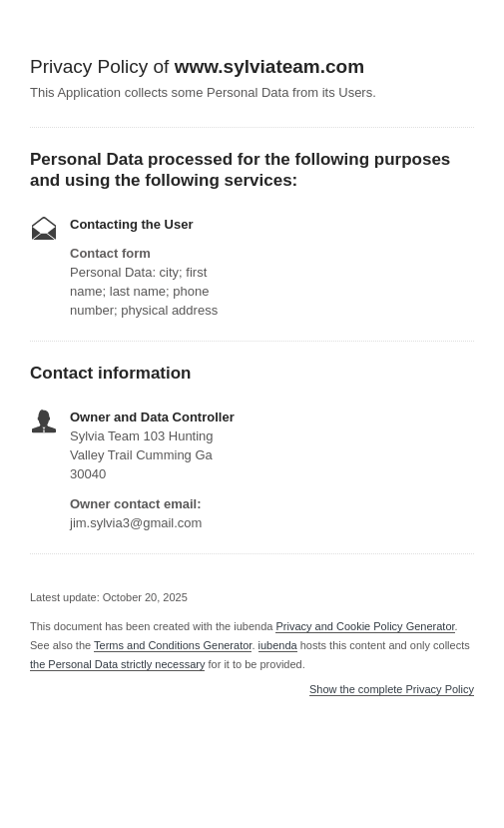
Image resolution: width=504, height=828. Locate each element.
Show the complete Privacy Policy (392, 690)
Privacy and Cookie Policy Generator (365, 626)
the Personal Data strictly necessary (117, 664)
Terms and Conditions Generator (173, 645)
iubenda (278, 645)
